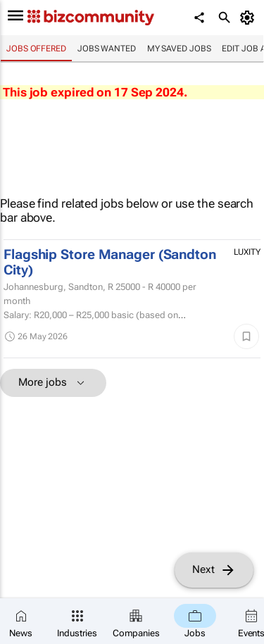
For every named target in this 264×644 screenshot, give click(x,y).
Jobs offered (36, 49)
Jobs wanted (107, 49)
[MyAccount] (250, 18)
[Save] (246, 336)
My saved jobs (179, 49)
